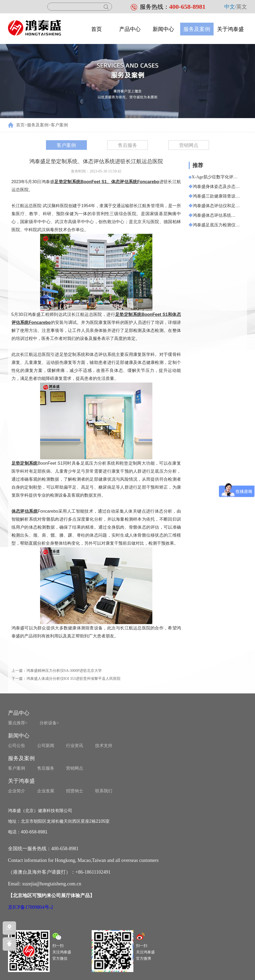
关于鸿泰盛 (230, 29)
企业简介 (17, 791)
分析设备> (49, 723)
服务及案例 (197, 29)
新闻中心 (163, 29)
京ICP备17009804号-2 (31, 907)
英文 (242, 7)
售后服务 (127, 145)
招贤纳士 (75, 791)
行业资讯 (75, 746)
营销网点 (189, 145)
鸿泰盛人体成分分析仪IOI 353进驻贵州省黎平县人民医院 (74, 679)
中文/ (230, 7)
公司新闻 (46, 746)
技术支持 (104, 746)
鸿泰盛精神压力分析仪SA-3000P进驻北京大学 (64, 671)
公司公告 (17, 746)
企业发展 (46, 791)
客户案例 (59, 125)
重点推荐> (18, 723)
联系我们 (104, 791)
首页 (96, 29)
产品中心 (130, 29)
